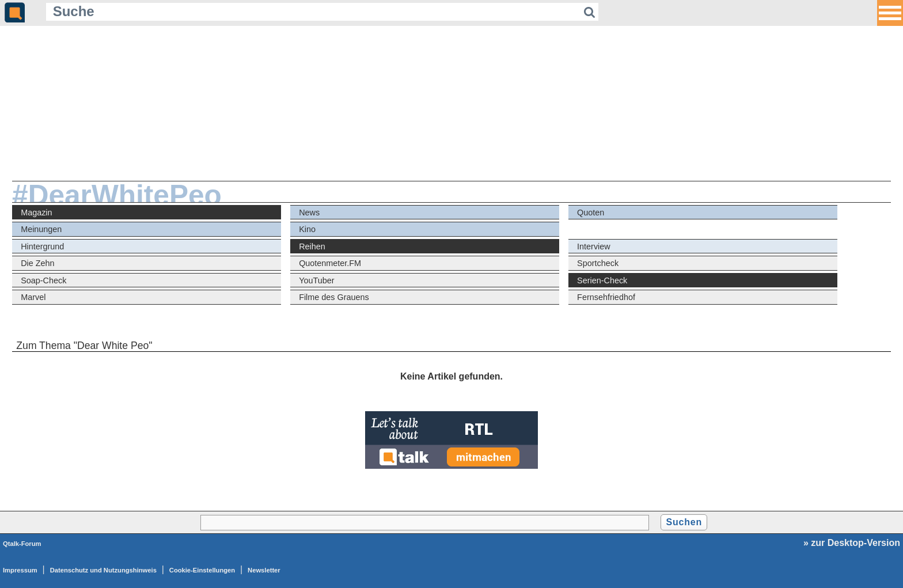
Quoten (591, 213)
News (309, 213)
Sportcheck (598, 263)
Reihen (312, 246)
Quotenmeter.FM (330, 263)
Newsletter (264, 570)
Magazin (36, 213)
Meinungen (41, 229)
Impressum (20, 570)
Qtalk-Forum (22, 544)
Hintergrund (42, 246)
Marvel (33, 297)
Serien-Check (602, 280)
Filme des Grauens (334, 297)
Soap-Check (43, 280)
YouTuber (316, 280)
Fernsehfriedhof (606, 297)
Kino (307, 229)
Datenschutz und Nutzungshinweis (103, 570)
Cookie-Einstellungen (202, 570)
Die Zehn (37, 263)
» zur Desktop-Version (852, 543)
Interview (594, 246)
